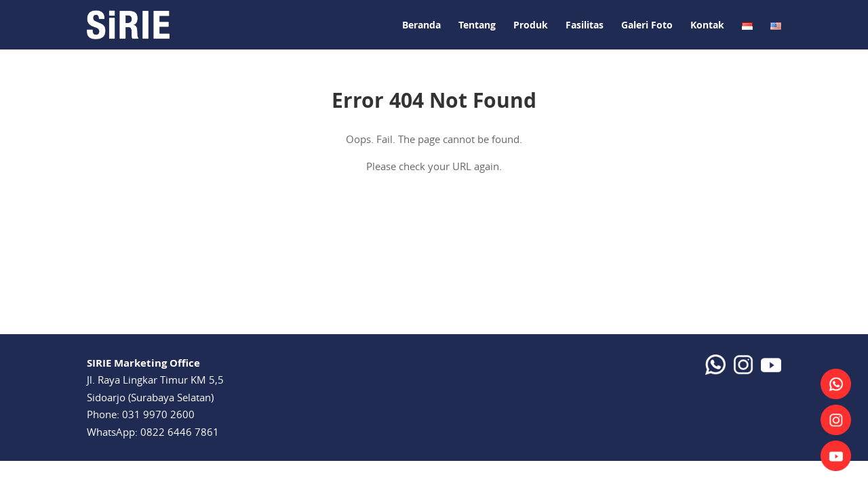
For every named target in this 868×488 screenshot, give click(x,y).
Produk (531, 25)
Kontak (707, 25)
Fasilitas (585, 25)
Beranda (421, 25)
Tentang (477, 25)
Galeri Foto (647, 25)
